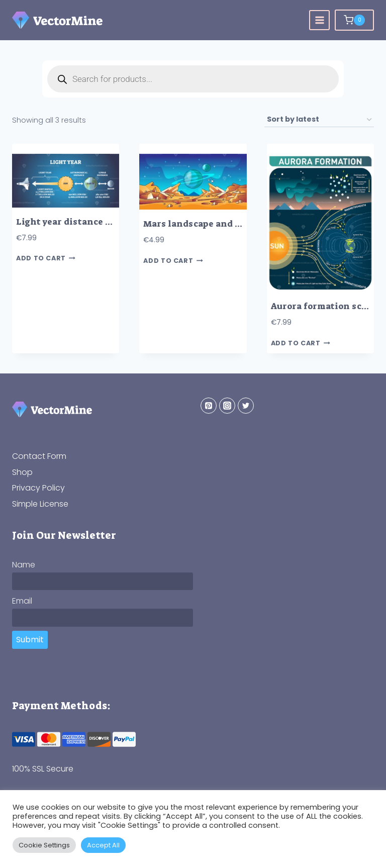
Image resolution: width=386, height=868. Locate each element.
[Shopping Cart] (354, 20)
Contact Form (39, 456)
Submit (30, 640)
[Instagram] (227, 406)
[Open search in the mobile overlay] (193, 79)
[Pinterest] (209, 406)
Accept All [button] (103, 845)
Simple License (40, 504)
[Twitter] (246, 406)
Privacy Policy (38, 488)
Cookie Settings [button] (44, 845)
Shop (22, 472)
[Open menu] (319, 20)
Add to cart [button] (46, 259)
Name (24, 565)
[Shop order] (319, 120)
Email (22, 601)
